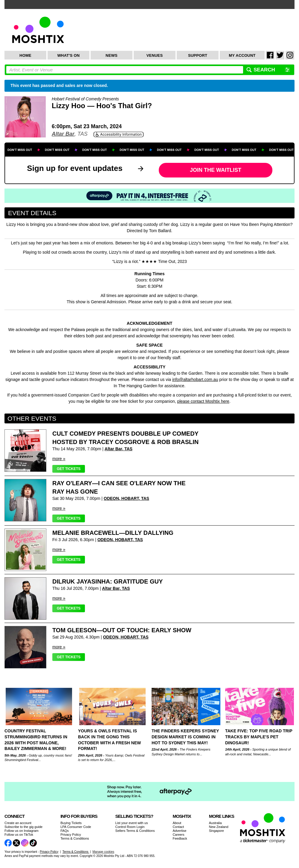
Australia (215, 823)
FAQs (65, 831)
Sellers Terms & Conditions (135, 831)
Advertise (179, 831)
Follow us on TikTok (19, 835)
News (112, 55)
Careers (178, 835)
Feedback (180, 838)
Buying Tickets (71, 823)
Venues (155, 55)
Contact (178, 827)
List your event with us (132, 823)
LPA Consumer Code (76, 827)
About (177, 823)
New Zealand (219, 827)
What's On (69, 55)
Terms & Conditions (75, 838)
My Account (242, 55)
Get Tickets (69, 469)
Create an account (18, 823)
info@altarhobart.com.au (195, 379)
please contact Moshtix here (203, 401)
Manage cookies (103, 852)
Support (198, 55)
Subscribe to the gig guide (23, 827)
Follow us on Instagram (22, 831)
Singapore (216, 831)
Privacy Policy (71, 835)
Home (25, 55)
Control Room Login (130, 827)
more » (59, 459)
